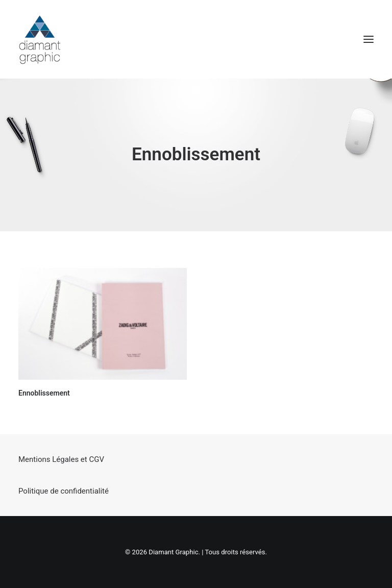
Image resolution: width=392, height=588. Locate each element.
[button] (369, 39)
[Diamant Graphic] (40, 39)
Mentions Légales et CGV (61, 459)
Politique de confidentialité (64, 491)
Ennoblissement (44, 393)
